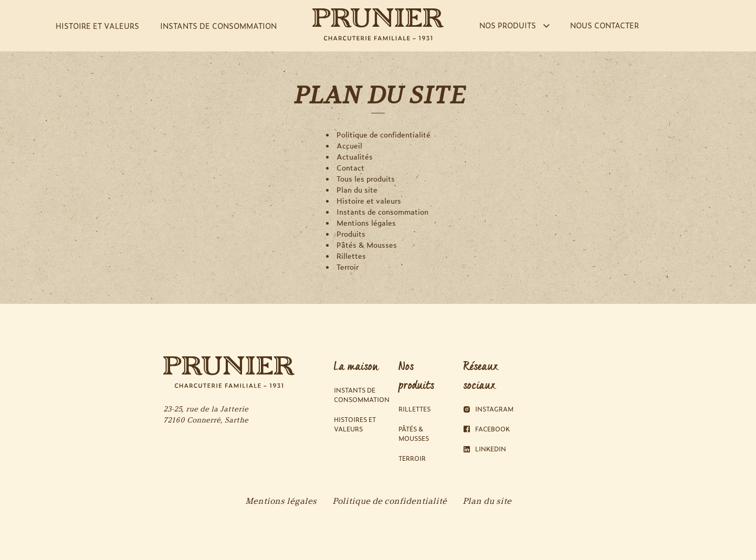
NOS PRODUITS (514, 25)
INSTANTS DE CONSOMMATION (218, 25)
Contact (350, 168)
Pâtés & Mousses (367, 245)
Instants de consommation (382, 212)
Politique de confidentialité (384, 135)
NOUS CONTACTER (605, 25)
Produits (351, 234)
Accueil (349, 146)
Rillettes (351, 256)
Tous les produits (366, 179)
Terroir (348, 267)
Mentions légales (366, 223)
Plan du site (357, 190)
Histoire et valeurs (369, 201)
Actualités (355, 157)
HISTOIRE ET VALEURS (97, 25)
